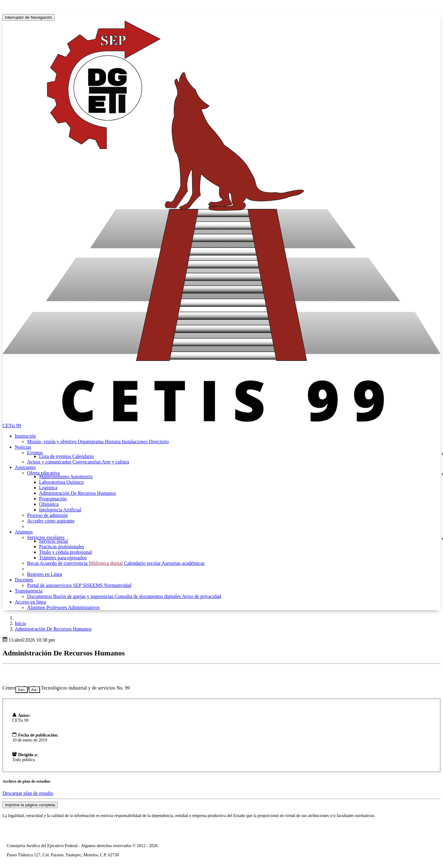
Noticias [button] (23, 447)
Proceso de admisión (47, 515)
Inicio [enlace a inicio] (20, 623)
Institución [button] (25, 436)
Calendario (83, 456)
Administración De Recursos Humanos (77, 493)
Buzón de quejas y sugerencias (84, 596)
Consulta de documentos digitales (148, 596)
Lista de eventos (56, 456)
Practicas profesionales (62, 547)
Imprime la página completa (30, 805)
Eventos (35, 453)
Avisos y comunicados (50, 462)
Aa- (35, 690)
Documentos (40, 596)
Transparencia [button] (29, 591)
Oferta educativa (43, 473)
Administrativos (84, 607)
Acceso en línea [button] (30, 602)
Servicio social (54, 541)
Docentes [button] (24, 580)
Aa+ (22, 690)
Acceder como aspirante (51, 521)
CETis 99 (12, 426)
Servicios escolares (46, 537)
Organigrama (91, 442)
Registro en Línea (45, 574)
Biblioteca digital (106, 563)
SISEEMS (93, 585)
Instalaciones (135, 442)
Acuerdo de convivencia (64, 563)
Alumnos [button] (24, 532)
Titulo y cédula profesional (65, 552)
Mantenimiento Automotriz (66, 477)
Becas (33, 563)
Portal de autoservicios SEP (55, 585)
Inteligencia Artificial (60, 510)
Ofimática (49, 504)
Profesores (57, 607)
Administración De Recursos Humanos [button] (53, 629)
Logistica (48, 488)
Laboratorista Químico (61, 482)
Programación (53, 499)
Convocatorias (87, 462)
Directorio (159, 442)
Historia (113, 442)
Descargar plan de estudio (28, 793)
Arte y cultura (115, 462)
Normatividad (118, 585)
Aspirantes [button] (25, 467)
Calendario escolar (143, 563)
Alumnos (37, 607)
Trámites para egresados (63, 558)
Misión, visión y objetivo (52, 442)
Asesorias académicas (183, 563)
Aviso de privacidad (202, 596)
